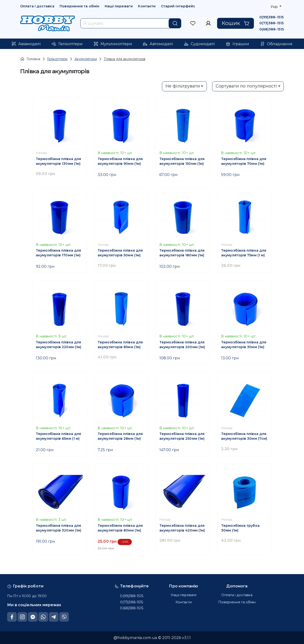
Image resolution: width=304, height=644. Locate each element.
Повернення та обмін (79, 6)
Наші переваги (119, 6)
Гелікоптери (57, 59)
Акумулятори (86, 59)
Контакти (147, 6)
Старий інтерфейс (178, 6)
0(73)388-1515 (271, 23)
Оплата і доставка (37, 6)
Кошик (235, 23)
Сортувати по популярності (246, 86)
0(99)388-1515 (271, 17)
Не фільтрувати (183, 86)
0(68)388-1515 (272, 29)
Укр (275, 7)
